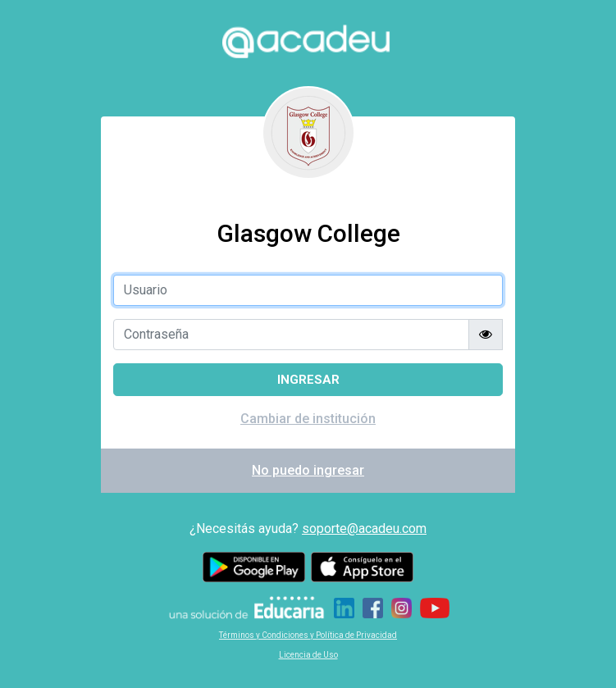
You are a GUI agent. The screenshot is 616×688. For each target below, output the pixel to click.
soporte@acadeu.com (364, 529)
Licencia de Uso (308, 655)
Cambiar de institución (308, 419)
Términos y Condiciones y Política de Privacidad (308, 635)
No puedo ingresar (308, 470)
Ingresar (308, 380)
